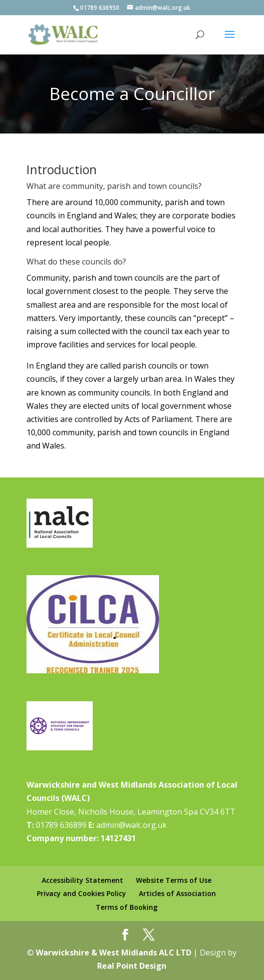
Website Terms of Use (174, 880)
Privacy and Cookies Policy (81, 893)
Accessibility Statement (82, 880)
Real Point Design (132, 966)
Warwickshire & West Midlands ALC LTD (114, 953)
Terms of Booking (127, 907)
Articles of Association (177, 893)
